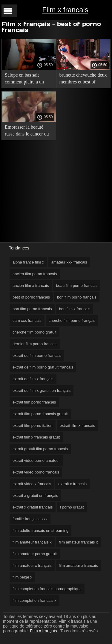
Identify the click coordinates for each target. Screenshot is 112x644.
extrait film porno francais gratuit (40, 414)
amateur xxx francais (69, 262)
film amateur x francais (78, 565)
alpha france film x (28, 262)
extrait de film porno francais (37, 356)
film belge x (22, 577)
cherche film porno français (72, 321)
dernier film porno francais (35, 344)
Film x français (44, 631)
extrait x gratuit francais (33, 507)
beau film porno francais (77, 286)
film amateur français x (32, 542)
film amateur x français (32, 565)
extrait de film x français (33, 379)
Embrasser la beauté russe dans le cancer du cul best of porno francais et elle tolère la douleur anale (27, 131)
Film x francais (65, 10)
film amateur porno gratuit (35, 554)
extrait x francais (72, 484)
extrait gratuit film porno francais (40, 449)
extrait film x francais (77, 425)
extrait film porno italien (33, 425)
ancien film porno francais (35, 274)
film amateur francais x (78, 542)
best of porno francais (31, 297)
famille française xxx (30, 519)
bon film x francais (75, 309)
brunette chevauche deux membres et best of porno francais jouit (83, 79)
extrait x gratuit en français (35, 495)
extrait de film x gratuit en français (42, 390)
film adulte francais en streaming (40, 530)
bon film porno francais (32, 309)
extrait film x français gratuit (36, 437)
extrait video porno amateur (36, 460)
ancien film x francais (31, 286)
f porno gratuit (72, 507)
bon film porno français (77, 297)
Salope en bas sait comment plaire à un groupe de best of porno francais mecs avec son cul (27, 79)
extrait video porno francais (36, 472)
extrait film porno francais (34, 402)
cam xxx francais (27, 321)
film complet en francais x (34, 600)
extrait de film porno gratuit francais (43, 367)
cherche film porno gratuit (34, 332)
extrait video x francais (32, 484)
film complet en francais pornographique (47, 589)
